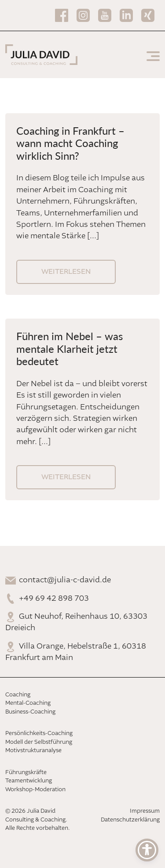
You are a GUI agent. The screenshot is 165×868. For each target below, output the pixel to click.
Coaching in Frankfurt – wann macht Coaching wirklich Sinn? (70, 143)
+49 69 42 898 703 (54, 599)
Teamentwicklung (29, 781)
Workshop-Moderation (35, 790)
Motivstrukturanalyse (33, 751)
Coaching (18, 695)
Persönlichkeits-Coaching (39, 733)
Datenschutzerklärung (130, 820)
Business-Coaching (30, 712)
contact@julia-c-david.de (65, 580)
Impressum (145, 811)
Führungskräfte (26, 773)
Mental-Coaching (28, 703)
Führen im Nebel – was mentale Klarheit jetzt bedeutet (70, 348)
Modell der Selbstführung (39, 742)
